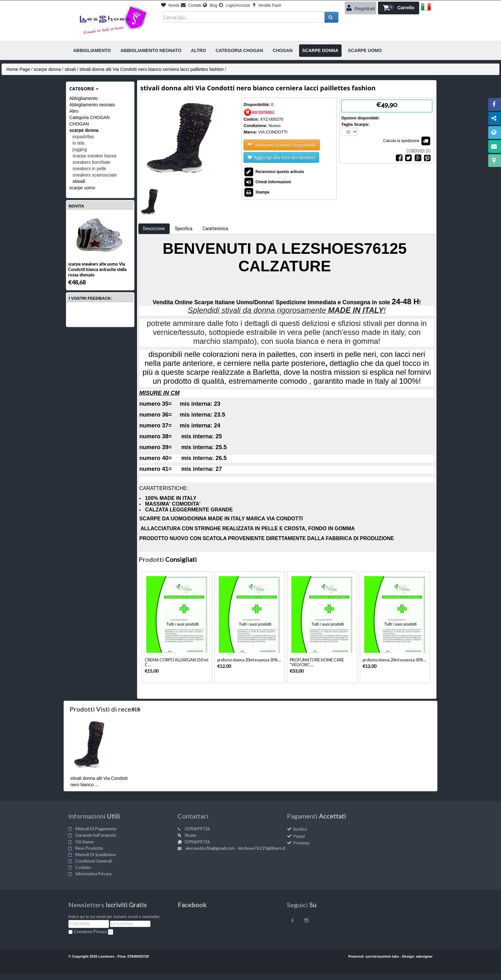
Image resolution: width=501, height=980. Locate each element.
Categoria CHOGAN (89, 117)
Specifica (184, 229)
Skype (190, 835)
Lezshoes (106, 956)
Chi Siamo (85, 842)
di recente (105, 709)
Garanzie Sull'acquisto (96, 835)
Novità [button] (170, 5)
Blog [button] (210, 5)
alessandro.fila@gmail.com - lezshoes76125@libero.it (235, 848)
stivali (70, 69)
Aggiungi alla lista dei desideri (281, 157)
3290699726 (197, 829)
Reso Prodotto (89, 848)
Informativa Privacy (94, 874)
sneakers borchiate (91, 162)
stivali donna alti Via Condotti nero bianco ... (99, 781)
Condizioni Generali (94, 861)
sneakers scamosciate (95, 175)
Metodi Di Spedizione (96, 855)
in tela (78, 143)
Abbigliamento (84, 98)
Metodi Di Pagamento (96, 829)
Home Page (18, 69)
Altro (74, 111)
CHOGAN (79, 124)
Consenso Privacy (90, 931)
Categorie (84, 89)
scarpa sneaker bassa (94, 156)
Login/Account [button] (234, 5)
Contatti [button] (191, 5)
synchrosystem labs (382, 956)
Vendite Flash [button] (267, 5)
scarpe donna (47, 69)
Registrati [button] (361, 8)
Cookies (83, 867)
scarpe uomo (82, 188)
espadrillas (83, 137)
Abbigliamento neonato (92, 105)
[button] (399, 8)
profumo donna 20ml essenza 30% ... (249, 660)
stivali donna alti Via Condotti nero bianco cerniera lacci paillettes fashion (152, 69)
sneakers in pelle (89, 169)
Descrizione (154, 229)
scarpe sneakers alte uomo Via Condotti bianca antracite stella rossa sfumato (97, 269)
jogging (80, 149)
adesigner (424, 956)
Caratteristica (215, 229)
